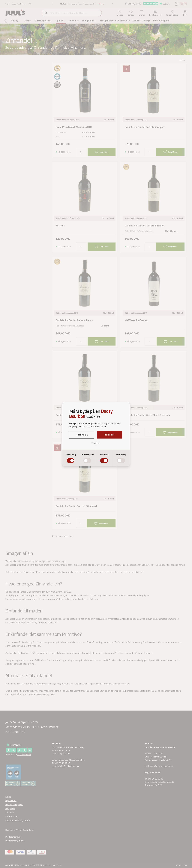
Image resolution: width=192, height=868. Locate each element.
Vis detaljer (96, 444)
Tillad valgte (82, 435)
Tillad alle (110, 435)
